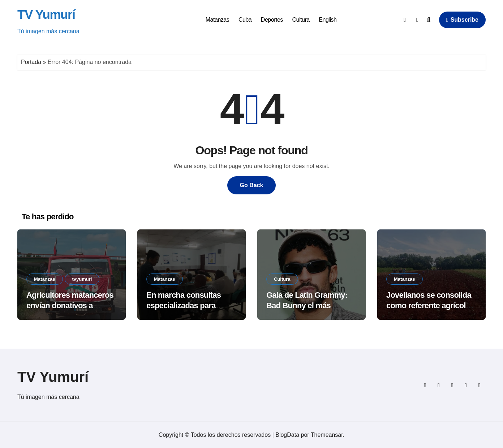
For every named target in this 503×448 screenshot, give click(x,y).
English (328, 20)
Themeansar (327, 435)
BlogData (287, 435)
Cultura (301, 20)
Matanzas (218, 20)
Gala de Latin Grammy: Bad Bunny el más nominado (307, 305)
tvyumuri (82, 279)
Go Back (252, 185)
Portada (31, 62)
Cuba (245, 20)
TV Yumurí (46, 14)
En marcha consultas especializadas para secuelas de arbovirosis (188, 305)
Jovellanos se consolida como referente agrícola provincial (429, 305)
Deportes (272, 20)
